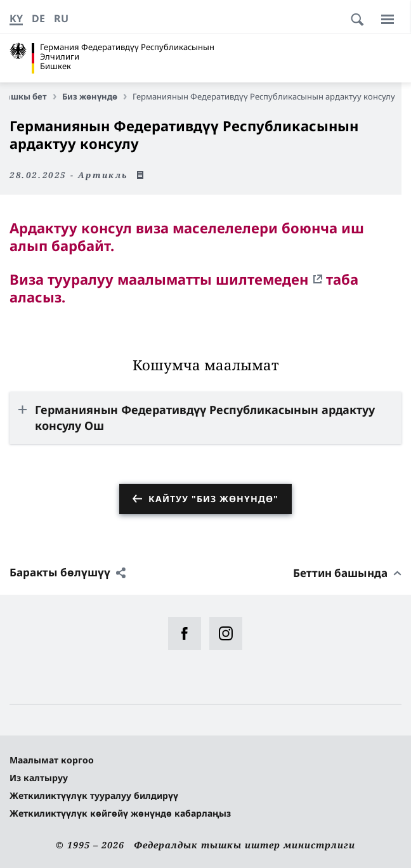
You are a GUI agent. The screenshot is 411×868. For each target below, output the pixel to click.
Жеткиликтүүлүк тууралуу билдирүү (94, 795)
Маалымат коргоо (52, 760)
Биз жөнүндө (95, 96)
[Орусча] (61, 18)
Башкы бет (29, 96)
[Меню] (388, 19)
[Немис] (38, 18)
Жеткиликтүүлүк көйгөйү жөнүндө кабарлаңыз (120, 813)
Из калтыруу (39, 778)
